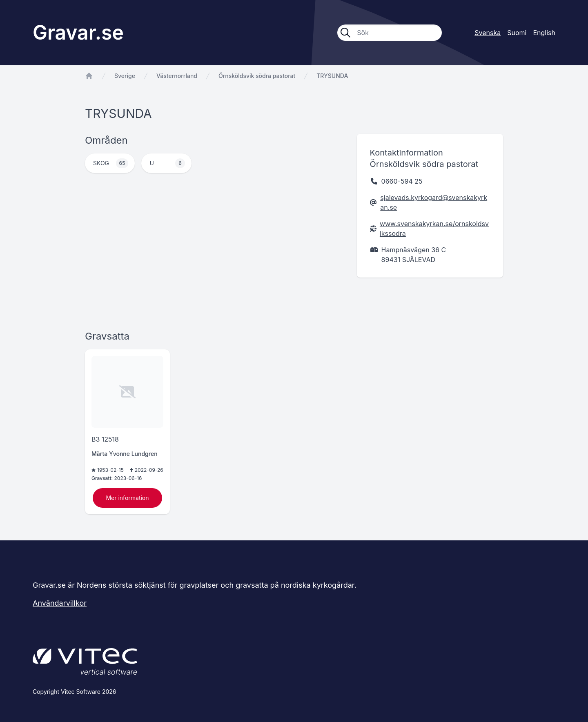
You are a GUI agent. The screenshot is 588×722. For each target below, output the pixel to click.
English (544, 33)
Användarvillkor (60, 603)
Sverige (125, 76)
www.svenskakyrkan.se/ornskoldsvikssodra (434, 229)
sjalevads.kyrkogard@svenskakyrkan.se (434, 202)
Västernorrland (177, 76)
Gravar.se (78, 32)
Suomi (517, 33)
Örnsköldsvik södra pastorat (257, 76)
